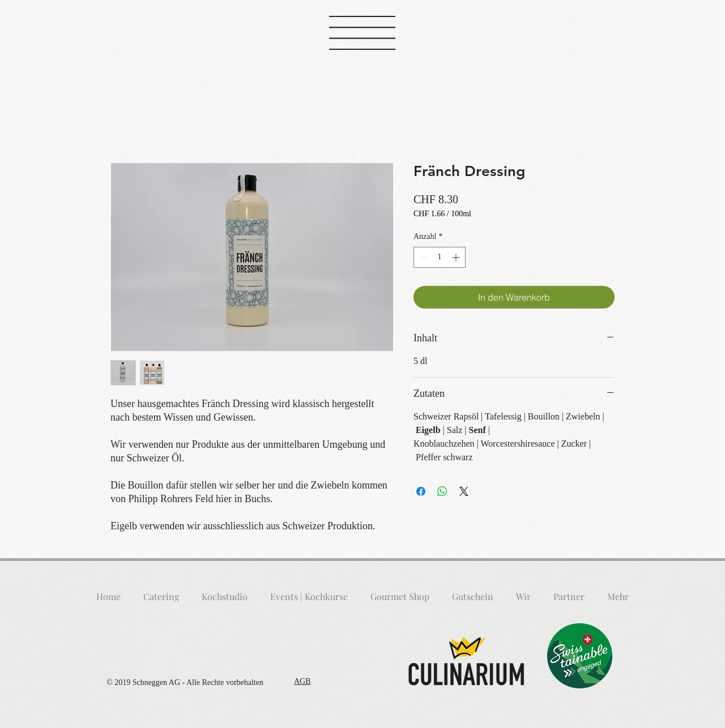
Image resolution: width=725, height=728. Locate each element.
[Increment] (457, 257)
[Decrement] (422, 257)
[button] (362, 33)
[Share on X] (464, 491)
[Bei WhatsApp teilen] (442, 491)
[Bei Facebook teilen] (421, 491)
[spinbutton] (440, 257)
